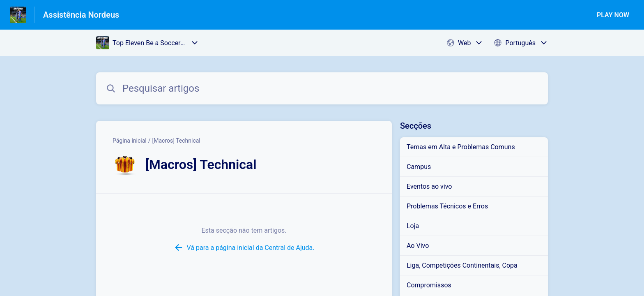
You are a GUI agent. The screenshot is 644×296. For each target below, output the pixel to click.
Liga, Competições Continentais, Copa (462, 265)
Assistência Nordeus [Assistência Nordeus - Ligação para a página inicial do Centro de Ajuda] (81, 15)
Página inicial (130, 141)
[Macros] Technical (176, 141)
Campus (419, 167)
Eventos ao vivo (429, 186)
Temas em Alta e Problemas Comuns (461, 147)
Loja (413, 226)
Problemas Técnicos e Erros (447, 206)
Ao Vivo (418, 246)
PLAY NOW (613, 15)
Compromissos (429, 285)
